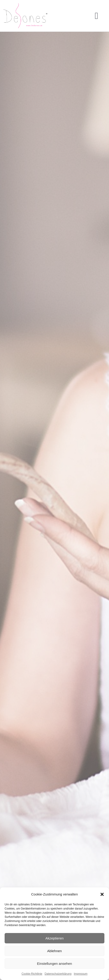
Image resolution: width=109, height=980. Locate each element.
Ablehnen (54, 951)
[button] (102, 894)
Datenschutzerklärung (58, 974)
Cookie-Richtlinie (32, 974)
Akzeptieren (54, 938)
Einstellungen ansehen (55, 964)
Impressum (81, 974)
